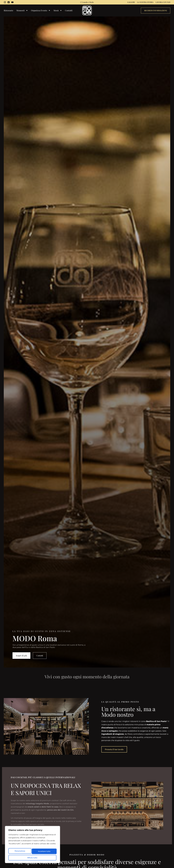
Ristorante (8, 11)
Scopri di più (22, 655)
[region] (32, 846)
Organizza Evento (41, 11)
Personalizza (20, 852)
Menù (58, 11)
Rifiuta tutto (44, 852)
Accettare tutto (32, 858)
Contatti (69, 11)
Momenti (22, 11)
